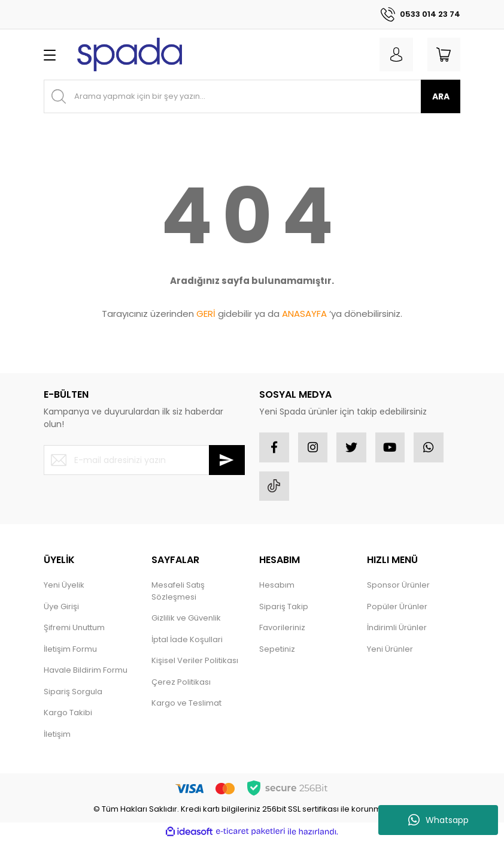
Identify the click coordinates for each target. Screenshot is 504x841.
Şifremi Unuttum (74, 628)
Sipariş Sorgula (73, 692)
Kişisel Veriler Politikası (195, 661)
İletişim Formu (70, 650)
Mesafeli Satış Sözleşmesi (178, 592)
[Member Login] (396, 55)
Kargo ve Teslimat (186, 704)
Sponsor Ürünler (398, 586)
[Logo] (130, 55)
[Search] (252, 96)
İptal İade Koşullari (187, 640)
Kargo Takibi (68, 713)
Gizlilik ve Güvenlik (186, 618)
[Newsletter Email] (144, 460)
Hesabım (277, 586)
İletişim (57, 735)
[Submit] (227, 460)
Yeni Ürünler (390, 650)
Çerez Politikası (181, 683)
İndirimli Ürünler (397, 628)
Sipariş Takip (284, 607)
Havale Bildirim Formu (86, 671)
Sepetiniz (277, 650)
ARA (441, 96)
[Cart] (444, 55)
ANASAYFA (304, 314)
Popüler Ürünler (397, 607)
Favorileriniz (282, 628)
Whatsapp (438, 820)
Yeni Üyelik (64, 586)
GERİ (206, 314)
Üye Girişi (61, 607)
